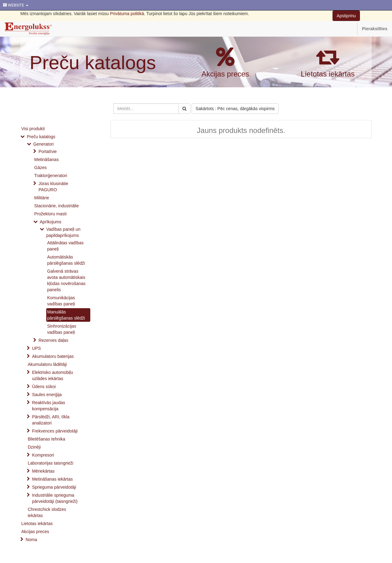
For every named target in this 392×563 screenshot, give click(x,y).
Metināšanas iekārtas (52, 479)
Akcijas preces (225, 74)
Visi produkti (33, 129)
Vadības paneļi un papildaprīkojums (63, 232)
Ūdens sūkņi (44, 387)
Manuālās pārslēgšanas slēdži (66, 315)
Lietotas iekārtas (328, 74)
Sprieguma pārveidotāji (54, 487)
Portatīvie (48, 151)
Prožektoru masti (50, 214)
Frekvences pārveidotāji (55, 431)
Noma (31, 540)
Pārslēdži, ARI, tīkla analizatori (51, 420)
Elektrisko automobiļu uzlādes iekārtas (53, 375)
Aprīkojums (51, 222)
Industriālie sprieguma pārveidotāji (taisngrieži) (55, 498)
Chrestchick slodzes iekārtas (47, 512)
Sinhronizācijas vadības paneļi (62, 329)
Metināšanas (46, 159)
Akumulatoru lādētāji (47, 364)
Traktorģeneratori (51, 176)
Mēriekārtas (43, 471)
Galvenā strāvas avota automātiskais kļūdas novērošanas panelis (66, 280)
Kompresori (43, 455)
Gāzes (40, 168)
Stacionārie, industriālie (57, 206)
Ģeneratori (43, 144)
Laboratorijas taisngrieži (51, 463)
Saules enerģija (47, 395)
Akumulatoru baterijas (53, 356)
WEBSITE (16, 5)
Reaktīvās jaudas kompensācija (49, 406)
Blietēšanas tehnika (46, 439)
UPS (37, 348)
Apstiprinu (346, 16)
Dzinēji (34, 447)
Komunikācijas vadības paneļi (61, 301)
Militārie (42, 198)
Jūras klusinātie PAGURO (53, 187)
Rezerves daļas (53, 340)
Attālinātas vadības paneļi (65, 246)
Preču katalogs (93, 62)
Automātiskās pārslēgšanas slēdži (66, 260)
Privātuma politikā (127, 14)
